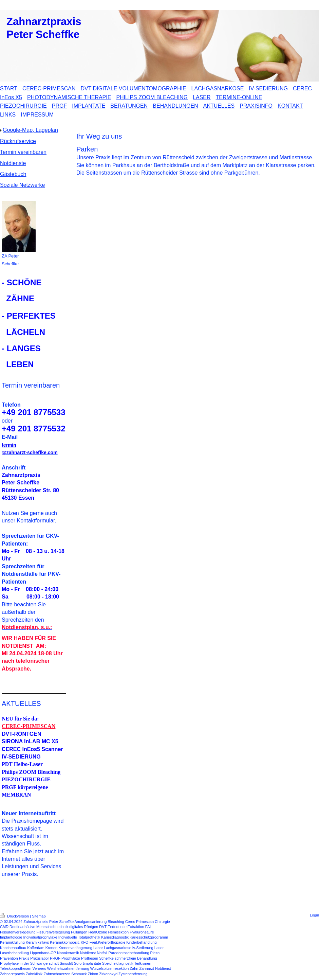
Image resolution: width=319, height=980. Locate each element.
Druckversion (15, 916)
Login (314, 915)
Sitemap (39, 916)
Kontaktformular (36, 521)
